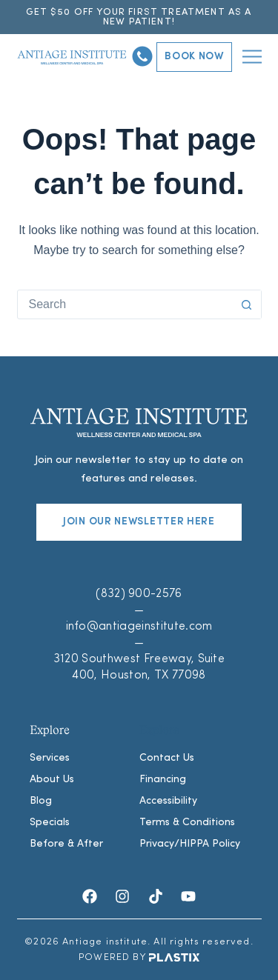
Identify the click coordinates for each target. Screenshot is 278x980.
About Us (52, 780)
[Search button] (247, 304)
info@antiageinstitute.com (139, 627)
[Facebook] (90, 896)
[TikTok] (156, 896)
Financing (163, 780)
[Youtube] (188, 896)
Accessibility (168, 801)
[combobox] (125, 304)
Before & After (66, 844)
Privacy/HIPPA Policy (190, 844)
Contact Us (167, 758)
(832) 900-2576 (139, 594)
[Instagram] (122, 896)
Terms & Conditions (187, 823)
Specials (50, 823)
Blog (41, 801)
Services (50, 758)
